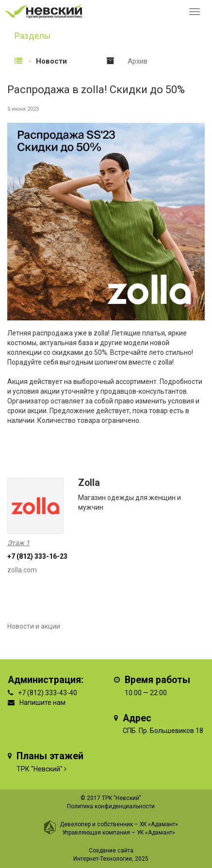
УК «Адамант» (156, 833)
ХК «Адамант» (159, 824)
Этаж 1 (18, 543)
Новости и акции (34, 626)
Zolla (89, 483)
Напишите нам (42, 702)
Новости (51, 61)
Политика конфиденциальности (111, 806)
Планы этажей (50, 756)
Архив (138, 61)
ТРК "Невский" (40, 769)
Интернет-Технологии (103, 859)
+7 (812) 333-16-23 (37, 556)
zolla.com (22, 570)
